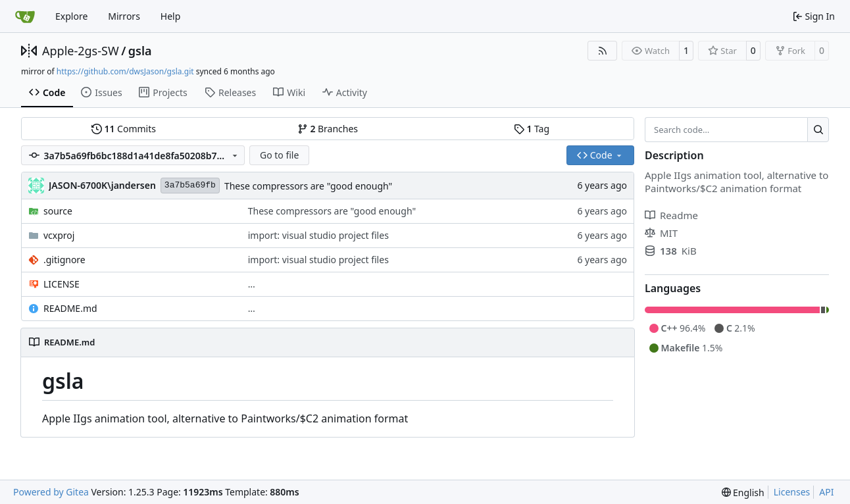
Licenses (792, 492)
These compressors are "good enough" (308, 186)
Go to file (279, 155)
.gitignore (64, 260)
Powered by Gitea (51, 492)
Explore (71, 16)
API (826, 492)
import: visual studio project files (318, 235)
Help (171, 16)
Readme (671, 215)
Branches (328, 129)
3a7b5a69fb (190, 185)
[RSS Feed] (603, 51)
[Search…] (818, 130)
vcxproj (59, 235)
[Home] (25, 16)
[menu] (743, 492)
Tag (532, 129)
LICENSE (62, 284)
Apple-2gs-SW (81, 51)
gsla (140, 51)
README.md (70, 308)
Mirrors (124, 16)
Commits (124, 129)
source (58, 211)
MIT (661, 233)
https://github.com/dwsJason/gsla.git (125, 71)
